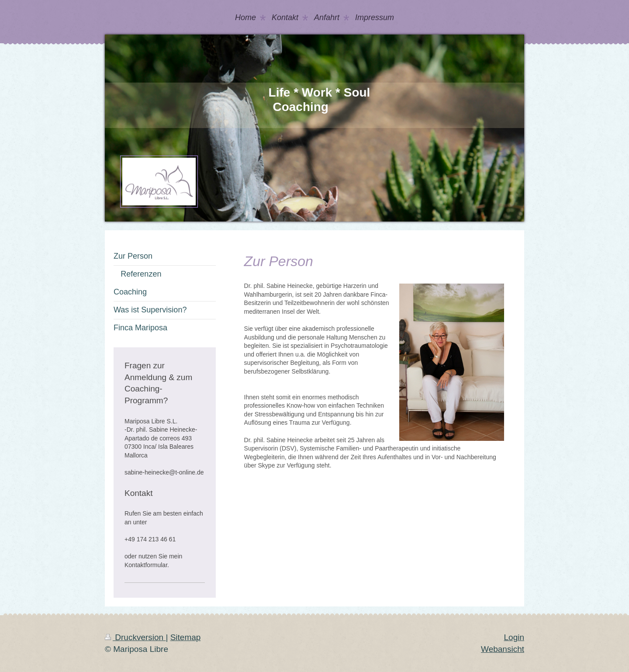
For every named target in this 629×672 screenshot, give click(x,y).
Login (514, 637)
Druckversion (135, 637)
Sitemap (186, 637)
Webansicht (503, 649)
